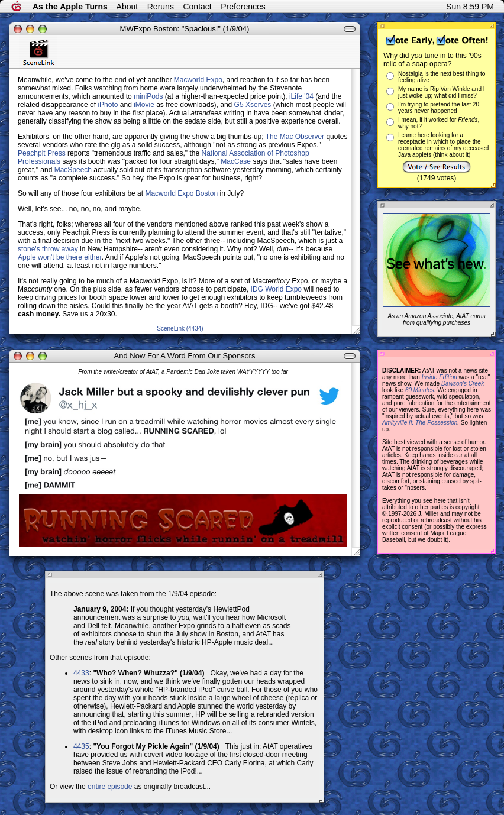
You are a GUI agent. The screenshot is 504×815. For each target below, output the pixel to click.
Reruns (161, 7)
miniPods (148, 96)
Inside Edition (440, 377)
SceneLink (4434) (180, 329)
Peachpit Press (42, 153)
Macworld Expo (198, 80)
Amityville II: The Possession (420, 423)
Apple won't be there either (60, 257)
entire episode (110, 787)
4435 (81, 746)
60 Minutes (420, 390)
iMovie (144, 105)
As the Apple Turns (70, 7)
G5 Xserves (253, 105)
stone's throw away (48, 249)
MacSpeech (73, 170)
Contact (197, 7)
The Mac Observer (295, 137)
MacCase (236, 161)
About (127, 7)
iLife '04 (301, 96)
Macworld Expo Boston (181, 193)
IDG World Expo (276, 289)
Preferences (243, 7)
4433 (81, 673)
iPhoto (108, 105)
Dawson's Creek (463, 384)
